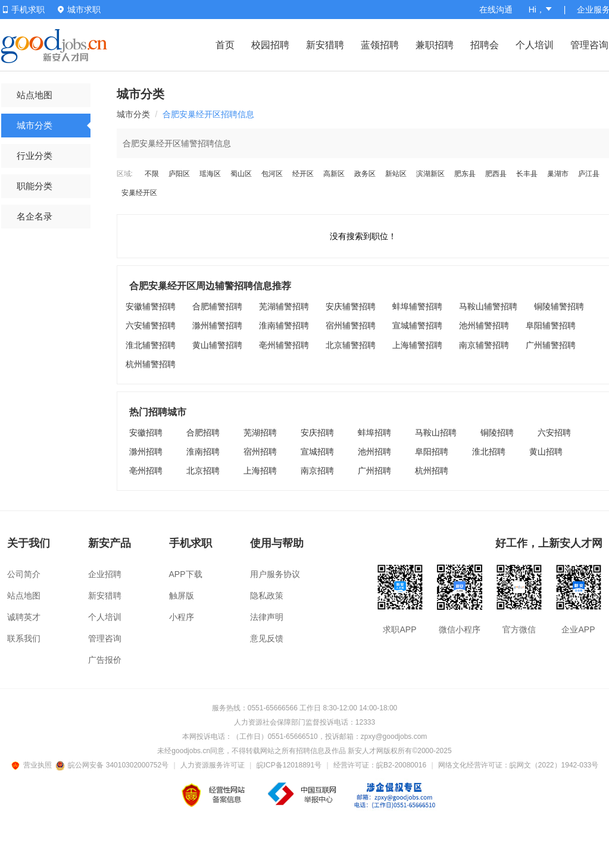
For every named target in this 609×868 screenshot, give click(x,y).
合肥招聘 (203, 433)
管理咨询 (589, 45)
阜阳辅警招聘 (551, 325)
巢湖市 (558, 174)
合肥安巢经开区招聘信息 (208, 114)
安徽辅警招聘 (151, 306)
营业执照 (33, 765)
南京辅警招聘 (484, 345)
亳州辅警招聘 (284, 345)
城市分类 (35, 125)
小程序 (182, 617)
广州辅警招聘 (551, 345)
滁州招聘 (146, 452)
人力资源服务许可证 (213, 765)
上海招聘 (260, 471)
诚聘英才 (24, 617)
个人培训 (535, 45)
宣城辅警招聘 (417, 325)
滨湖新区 (430, 174)
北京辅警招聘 (351, 345)
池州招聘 (374, 452)
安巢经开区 (139, 193)
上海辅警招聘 (417, 345)
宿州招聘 (260, 452)
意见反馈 (267, 638)
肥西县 (496, 174)
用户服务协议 (275, 574)
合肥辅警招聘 (217, 306)
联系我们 (24, 638)
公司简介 (24, 574)
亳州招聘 (146, 471)
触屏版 (182, 596)
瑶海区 (210, 174)
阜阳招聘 (432, 452)
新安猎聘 (325, 45)
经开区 (303, 174)
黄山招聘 (546, 452)
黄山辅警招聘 (217, 345)
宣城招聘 (317, 452)
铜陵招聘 (497, 433)
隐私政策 (267, 596)
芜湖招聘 (260, 433)
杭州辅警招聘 (151, 364)
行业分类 (35, 156)
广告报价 (105, 660)
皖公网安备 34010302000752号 (113, 765)
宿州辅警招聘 (351, 325)
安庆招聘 (317, 433)
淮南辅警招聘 (284, 325)
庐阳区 (179, 174)
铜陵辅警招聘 (559, 306)
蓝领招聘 (380, 45)
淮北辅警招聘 (151, 345)
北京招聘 (203, 471)
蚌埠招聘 (374, 433)
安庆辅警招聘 (351, 306)
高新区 (334, 174)
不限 (152, 174)
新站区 (396, 174)
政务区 (365, 174)
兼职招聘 (435, 45)
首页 (225, 45)
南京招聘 (317, 471)
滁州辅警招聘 (217, 325)
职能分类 (35, 186)
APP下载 (186, 574)
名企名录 (35, 216)
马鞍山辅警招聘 (488, 306)
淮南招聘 (203, 452)
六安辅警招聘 (151, 325)
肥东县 (465, 174)
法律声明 (267, 617)
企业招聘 (105, 574)
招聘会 (485, 45)
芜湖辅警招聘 (284, 306)
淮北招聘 (489, 452)
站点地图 (35, 95)
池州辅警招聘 (484, 325)
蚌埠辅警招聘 (417, 306)
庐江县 (589, 174)
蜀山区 (241, 174)
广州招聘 (374, 471)
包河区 (272, 174)
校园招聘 (270, 45)
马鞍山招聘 (436, 433)
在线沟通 (496, 10)
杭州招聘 (432, 471)
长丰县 (527, 174)
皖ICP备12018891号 (289, 765)
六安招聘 (554, 433)
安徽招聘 (146, 433)
